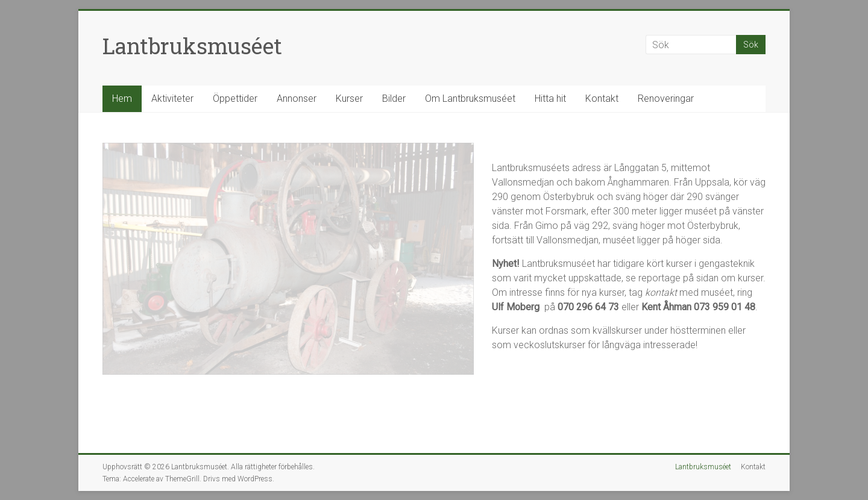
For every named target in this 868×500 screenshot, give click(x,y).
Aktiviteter (172, 98)
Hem (122, 98)
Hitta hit (550, 98)
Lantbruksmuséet (192, 46)
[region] (288, 259)
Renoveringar (666, 98)
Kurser (349, 98)
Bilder (394, 98)
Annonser (297, 98)
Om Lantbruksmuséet (470, 98)
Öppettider (235, 98)
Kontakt (602, 98)
